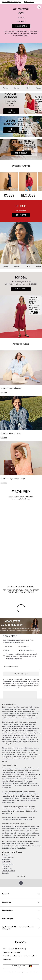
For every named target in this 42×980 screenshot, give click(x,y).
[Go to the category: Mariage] (21, 126)
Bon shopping (11, 111)
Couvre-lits (6, 873)
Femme (6, 88)
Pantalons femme (8, 857)
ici (25, 686)
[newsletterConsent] (21, 656)
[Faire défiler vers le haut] (21, 883)
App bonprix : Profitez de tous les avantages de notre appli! (21, 928)
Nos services (21, 902)
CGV (4, 949)
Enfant (28, 88)
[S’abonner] (21, 674)
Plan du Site (7, 960)
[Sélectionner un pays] (21, 966)
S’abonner (21, 674)
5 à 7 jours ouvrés (29, 2)
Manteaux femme (8, 864)
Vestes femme (7, 862)
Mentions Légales (29, 956)
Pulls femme (6, 855)
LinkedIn (29, 820)
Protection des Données (11, 953)
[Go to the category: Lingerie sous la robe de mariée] (21, 149)
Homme (17, 88)
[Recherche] (39, 7)
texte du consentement (14, 659)
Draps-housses (7, 869)
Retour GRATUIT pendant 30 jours (12, 2)
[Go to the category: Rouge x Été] (21, 103)
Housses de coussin (8, 871)
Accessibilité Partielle (16, 949)
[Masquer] (21, 876)
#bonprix (21, 492)
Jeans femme (6, 860)
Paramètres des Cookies (11, 956)
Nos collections (21, 911)
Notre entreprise (21, 919)
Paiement (21, 894)
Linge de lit (6, 866)
